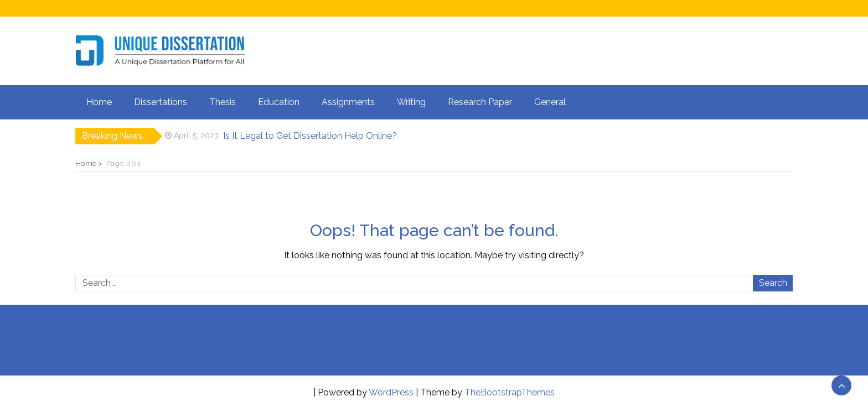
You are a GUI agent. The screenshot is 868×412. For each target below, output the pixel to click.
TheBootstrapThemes (510, 392)
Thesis (223, 102)
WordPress (391, 392)
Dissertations (161, 102)
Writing (411, 102)
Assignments (348, 102)
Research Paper (480, 102)
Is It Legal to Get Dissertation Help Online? (310, 136)
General (550, 102)
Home (99, 102)
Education (279, 102)
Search (773, 283)
